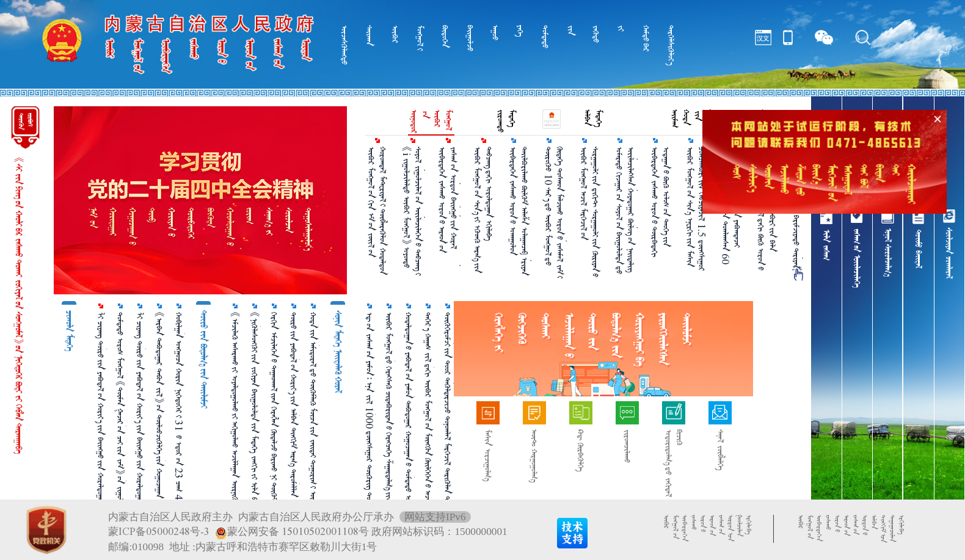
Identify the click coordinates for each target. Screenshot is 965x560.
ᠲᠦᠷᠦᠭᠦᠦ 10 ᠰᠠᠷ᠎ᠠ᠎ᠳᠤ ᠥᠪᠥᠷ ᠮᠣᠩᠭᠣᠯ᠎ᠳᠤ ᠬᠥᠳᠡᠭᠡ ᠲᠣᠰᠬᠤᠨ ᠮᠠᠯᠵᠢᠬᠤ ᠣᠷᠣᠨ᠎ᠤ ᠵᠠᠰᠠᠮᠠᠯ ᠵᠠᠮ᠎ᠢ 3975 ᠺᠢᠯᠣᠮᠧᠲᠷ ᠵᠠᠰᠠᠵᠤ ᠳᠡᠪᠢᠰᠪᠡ (555, 213)
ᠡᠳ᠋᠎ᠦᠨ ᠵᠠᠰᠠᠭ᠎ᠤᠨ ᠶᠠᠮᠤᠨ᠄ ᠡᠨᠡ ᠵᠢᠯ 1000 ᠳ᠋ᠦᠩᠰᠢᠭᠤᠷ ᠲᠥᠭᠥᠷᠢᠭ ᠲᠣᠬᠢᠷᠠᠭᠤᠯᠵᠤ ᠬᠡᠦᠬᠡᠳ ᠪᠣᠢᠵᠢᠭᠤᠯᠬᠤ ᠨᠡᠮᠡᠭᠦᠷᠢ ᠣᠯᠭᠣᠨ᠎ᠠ (370, 419)
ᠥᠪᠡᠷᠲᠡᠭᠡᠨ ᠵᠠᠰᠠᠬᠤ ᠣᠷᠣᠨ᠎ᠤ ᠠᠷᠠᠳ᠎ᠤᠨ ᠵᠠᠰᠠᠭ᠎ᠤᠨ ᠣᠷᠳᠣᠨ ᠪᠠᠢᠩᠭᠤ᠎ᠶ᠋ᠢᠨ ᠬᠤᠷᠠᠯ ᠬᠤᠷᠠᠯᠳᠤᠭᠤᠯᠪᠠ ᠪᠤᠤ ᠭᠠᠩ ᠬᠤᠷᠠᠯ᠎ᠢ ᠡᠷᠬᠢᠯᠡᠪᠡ (448, 207)
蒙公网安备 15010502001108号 (292, 532)
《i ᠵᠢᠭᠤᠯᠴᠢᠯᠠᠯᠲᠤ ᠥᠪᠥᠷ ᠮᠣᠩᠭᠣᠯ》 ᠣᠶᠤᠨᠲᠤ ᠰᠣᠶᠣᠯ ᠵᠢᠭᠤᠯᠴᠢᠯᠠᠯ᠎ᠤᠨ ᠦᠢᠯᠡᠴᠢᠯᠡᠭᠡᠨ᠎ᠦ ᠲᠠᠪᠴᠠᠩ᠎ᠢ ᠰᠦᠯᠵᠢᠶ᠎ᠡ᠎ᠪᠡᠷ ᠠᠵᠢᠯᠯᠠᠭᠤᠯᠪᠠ (413, 211)
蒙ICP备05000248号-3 (159, 532)
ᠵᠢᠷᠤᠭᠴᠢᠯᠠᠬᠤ (627, 446)
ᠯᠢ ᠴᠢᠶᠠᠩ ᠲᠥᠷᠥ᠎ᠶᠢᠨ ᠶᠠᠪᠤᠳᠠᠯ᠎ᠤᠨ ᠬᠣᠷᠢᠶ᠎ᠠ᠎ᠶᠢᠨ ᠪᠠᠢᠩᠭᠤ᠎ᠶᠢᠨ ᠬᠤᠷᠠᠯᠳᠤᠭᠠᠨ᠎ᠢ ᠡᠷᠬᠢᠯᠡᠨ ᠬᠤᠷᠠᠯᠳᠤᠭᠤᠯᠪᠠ (101, 422)
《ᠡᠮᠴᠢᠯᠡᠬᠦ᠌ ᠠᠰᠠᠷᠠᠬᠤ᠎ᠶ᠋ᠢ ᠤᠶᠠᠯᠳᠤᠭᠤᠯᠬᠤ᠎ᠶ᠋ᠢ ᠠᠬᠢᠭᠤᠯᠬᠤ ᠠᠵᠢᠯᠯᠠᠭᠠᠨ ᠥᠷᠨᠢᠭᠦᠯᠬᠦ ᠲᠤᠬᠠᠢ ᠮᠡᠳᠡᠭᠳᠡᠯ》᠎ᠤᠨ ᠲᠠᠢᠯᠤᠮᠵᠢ (235, 419)
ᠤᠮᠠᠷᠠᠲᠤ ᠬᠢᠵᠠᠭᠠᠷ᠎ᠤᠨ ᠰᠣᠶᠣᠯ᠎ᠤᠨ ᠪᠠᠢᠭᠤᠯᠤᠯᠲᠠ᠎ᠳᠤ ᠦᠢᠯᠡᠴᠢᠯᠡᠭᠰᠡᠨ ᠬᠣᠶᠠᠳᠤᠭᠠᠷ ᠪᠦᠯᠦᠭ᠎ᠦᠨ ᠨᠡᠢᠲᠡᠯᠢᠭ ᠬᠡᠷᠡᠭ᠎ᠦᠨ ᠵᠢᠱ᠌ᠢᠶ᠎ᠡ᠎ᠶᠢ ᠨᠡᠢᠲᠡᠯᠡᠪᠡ (625, 210)
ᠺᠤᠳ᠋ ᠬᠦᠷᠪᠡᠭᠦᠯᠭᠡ (581, 450)
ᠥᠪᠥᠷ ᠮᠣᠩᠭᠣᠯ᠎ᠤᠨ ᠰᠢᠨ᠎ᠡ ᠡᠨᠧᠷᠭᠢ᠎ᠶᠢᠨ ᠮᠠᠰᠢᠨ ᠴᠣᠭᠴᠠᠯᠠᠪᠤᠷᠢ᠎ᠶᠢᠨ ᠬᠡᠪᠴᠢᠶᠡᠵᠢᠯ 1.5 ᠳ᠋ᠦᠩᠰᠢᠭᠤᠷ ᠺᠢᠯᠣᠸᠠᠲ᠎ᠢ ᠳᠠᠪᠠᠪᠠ (696, 209)
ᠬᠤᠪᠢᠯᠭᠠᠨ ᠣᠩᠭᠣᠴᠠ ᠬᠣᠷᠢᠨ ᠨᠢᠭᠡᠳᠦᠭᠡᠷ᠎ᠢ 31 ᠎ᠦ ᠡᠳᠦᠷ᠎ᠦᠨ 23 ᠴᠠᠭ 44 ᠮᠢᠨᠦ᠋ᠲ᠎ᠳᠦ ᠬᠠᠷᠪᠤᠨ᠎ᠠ (179, 425)
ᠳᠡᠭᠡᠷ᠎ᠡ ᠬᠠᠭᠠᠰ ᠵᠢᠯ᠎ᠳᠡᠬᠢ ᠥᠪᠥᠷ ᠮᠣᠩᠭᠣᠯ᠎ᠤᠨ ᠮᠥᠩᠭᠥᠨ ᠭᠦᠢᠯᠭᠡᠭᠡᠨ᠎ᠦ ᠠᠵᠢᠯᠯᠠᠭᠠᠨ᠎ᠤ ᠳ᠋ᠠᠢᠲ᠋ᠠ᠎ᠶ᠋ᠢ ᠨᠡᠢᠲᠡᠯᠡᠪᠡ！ (428, 418)
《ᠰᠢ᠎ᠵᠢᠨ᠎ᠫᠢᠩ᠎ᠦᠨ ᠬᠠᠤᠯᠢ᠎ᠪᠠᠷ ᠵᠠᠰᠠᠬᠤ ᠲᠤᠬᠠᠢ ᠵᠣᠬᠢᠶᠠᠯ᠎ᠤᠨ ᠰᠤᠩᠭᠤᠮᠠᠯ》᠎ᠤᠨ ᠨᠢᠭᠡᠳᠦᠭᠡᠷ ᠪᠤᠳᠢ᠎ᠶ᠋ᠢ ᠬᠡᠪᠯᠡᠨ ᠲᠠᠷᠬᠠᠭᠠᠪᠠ (19, 306)
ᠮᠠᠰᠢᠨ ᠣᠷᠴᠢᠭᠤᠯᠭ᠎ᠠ (488, 455)
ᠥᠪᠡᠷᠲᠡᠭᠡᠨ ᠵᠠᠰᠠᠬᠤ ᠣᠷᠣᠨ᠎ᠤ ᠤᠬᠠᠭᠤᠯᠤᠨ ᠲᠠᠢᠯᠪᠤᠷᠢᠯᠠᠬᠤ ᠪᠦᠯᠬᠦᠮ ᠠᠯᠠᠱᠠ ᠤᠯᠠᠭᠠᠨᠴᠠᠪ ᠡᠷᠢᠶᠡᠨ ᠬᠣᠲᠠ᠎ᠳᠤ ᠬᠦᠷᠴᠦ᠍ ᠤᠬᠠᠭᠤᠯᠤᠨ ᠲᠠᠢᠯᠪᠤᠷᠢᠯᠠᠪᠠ (519, 211)
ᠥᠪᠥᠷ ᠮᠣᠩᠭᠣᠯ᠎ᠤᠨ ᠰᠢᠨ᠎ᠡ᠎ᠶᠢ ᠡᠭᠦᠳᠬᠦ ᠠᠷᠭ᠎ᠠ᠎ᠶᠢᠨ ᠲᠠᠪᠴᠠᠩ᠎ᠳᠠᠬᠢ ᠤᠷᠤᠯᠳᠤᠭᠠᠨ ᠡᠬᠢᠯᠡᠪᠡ (483, 210)
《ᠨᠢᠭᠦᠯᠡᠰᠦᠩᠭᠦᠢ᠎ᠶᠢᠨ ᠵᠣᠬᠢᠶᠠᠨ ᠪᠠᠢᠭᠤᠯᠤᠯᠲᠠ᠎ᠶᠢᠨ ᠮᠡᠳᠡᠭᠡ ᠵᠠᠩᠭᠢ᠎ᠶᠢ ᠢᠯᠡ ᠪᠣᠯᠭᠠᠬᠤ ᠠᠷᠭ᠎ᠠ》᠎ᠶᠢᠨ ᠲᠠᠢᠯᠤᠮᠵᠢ (255, 415)
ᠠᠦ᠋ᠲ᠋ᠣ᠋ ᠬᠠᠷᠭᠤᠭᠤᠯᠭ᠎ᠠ (534, 456)
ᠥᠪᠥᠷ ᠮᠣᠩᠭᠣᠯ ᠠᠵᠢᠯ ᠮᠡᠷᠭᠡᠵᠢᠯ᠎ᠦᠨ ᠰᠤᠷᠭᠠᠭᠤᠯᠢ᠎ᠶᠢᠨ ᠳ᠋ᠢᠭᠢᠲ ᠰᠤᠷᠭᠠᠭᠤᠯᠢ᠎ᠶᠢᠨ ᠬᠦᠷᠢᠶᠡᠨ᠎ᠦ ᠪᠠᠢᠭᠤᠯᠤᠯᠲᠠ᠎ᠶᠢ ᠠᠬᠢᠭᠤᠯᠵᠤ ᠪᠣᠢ (590, 212)
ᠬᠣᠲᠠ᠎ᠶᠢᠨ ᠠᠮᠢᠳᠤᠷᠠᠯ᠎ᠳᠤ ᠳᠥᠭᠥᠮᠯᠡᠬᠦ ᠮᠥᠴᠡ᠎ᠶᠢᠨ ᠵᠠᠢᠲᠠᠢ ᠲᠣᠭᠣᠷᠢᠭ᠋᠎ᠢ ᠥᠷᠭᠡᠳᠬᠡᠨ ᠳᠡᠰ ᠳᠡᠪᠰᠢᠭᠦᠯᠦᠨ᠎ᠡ (313, 423)
